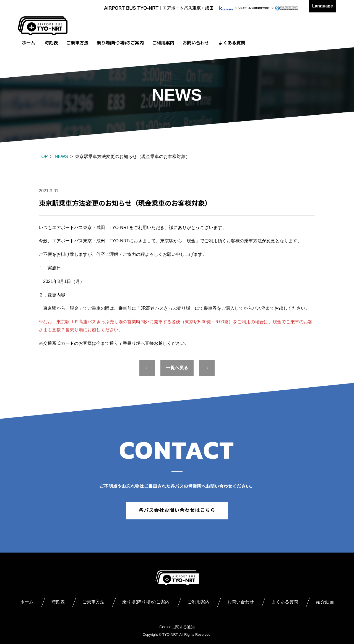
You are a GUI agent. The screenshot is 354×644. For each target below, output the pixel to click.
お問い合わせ (196, 43)
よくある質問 (232, 43)
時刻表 (51, 43)
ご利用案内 (163, 43)
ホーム (28, 43)
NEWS (61, 157)
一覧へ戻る (177, 368)
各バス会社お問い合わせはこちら (177, 510)
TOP (43, 157)
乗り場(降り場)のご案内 (120, 43)
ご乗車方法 (77, 43)
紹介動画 (325, 602)
